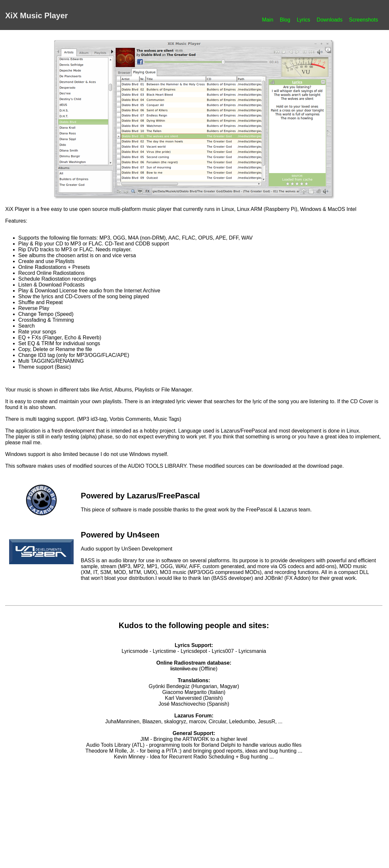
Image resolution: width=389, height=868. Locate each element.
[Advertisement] (194, 811)
